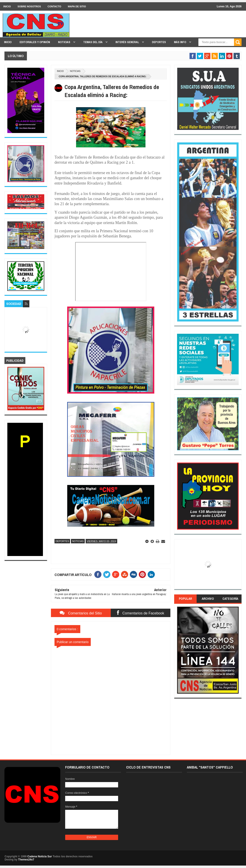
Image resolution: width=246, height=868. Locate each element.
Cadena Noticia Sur (40, 856)
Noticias (75, 71)
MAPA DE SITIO (77, 6)
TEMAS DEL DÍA (93, 42)
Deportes (62, 541)
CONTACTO (54, 6)
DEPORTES (159, 42)
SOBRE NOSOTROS (29, 6)
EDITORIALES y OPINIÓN (35, 42)
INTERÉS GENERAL (128, 42)
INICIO (7, 6)
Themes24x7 (26, 860)
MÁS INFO (180, 42)
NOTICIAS (65, 42)
